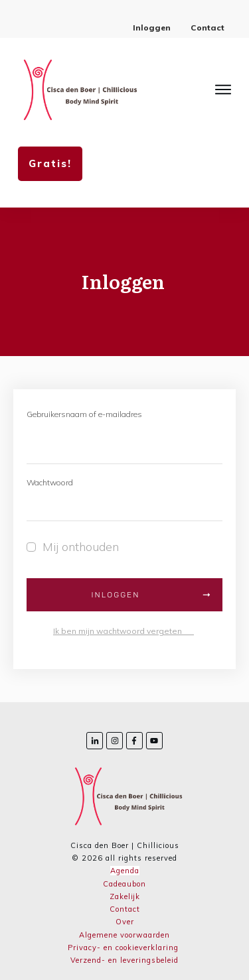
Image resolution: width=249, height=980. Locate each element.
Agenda (125, 871)
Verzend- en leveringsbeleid (124, 960)
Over (125, 922)
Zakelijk (125, 896)
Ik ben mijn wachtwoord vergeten (124, 631)
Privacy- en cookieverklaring (123, 948)
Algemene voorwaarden (124, 935)
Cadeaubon (124, 884)
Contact (125, 909)
